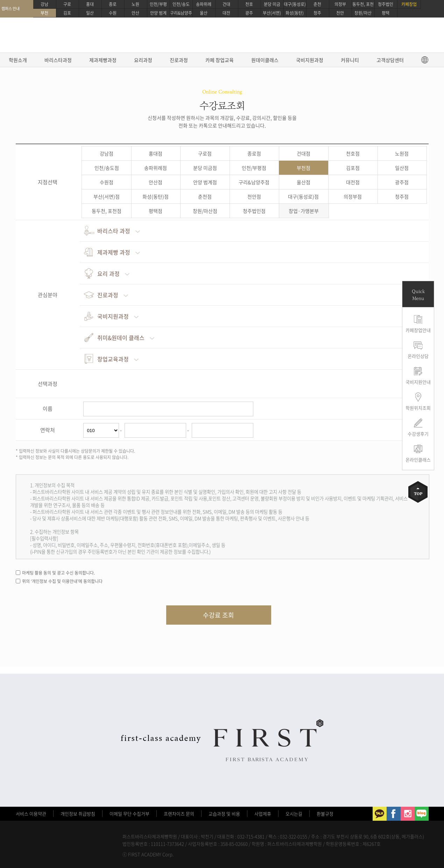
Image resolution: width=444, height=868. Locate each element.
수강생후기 (418, 434)
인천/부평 (158, 4)
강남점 (107, 153)
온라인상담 (418, 356)
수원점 (107, 182)
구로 (67, 4)
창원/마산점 (205, 211)
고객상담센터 (390, 60)
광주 (249, 13)
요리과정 (143, 60)
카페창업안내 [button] (418, 330)
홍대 (90, 4)
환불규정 (325, 814)
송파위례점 (156, 168)
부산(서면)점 (107, 196)
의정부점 (353, 196)
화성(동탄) (295, 13)
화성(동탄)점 (156, 196)
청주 (317, 13)
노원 (135, 4)
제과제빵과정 (103, 60)
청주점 (402, 196)
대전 (226, 13)
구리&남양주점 (254, 182)
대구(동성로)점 (303, 196)
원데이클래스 (265, 60)
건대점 (304, 153)
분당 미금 (272, 4)
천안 (340, 13)
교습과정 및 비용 (224, 814)
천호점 (353, 153)
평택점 (156, 211)
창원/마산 (363, 13)
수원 (113, 13)
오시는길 (294, 814)
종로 (113, 4)
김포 (67, 13)
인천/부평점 (254, 168)
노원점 (402, 153)
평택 (386, 13)
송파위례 (204, 4)
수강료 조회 (219, 615)
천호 (249, 4)
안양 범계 (158, 13)
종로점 (254, 153)
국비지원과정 (310, 60)
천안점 (254, 196)
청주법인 (386, 4)
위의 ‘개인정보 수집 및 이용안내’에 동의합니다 (62, 581)
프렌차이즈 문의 (179, 814)
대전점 (353, 182)
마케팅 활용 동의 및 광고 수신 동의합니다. (58, 573)
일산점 (402, 168)
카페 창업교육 (220, 60)
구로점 (205, 153)
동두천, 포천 (363, 4)
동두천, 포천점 (107, 211)
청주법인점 (254, 211)
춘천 (317, 4)
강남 (44, 4)
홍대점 (156, 153)
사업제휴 (263, 814)
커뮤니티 (350, 60)
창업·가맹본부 (304, 211)
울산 (204, 13)
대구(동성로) (295, 4)
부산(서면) (272, 13)
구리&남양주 (181, 13)
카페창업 (409, 4)
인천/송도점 (107, 168)
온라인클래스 (418, 460)
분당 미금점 (205, 168)
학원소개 (18, 60)
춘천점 (205, 196)
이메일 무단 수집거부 (129, 814)
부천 (44, 13)
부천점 (304, 168)
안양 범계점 (205, 182)
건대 (226, 4)
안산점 (156, 182)
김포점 (353, 168)
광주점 (402, 182)
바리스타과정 (58, 60)
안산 (135, 13)
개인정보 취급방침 (78, 814)
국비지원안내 (418, 382)
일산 (90, 13)
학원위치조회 (418, 408)
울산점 (304, 182)
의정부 (340, 4)
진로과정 (179, 60)
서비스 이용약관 (31, 814)
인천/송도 (181, 4)
